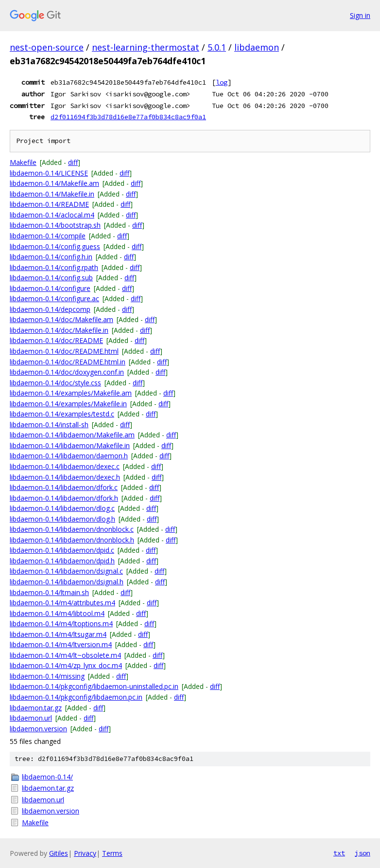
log (222, 82)
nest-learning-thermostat (146, 47)
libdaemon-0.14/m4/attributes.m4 (62, 603)
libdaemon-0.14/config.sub (51, 278)
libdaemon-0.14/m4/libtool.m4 (57, 613)
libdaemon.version (38, 729)
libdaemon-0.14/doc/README (56, 340)
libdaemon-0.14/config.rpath (54, 267)
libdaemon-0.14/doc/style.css (55, 383)
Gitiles (59, 853)
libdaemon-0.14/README (49, 204)
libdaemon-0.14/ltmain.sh (49, 592)
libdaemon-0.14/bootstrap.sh (55, 225)
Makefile (23, 162)
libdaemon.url (31, 718)
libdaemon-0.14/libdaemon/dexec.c (65, 466)
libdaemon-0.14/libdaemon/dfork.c (64, 487)
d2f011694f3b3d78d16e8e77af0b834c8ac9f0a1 (128, 117)
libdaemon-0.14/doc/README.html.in (68, 362)
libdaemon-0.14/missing (47, 676)
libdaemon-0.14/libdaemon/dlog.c (62, 508)
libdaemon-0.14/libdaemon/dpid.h (62, 561)
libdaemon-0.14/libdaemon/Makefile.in (70, 445)
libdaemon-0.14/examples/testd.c (62, 414)
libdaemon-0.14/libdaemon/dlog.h (62, 519)
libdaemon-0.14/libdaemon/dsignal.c (66, 571)
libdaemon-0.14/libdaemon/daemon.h (69, 456)
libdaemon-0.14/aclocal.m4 (52, 215)
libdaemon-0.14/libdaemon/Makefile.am (72, 435)
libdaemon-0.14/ (47, 777)
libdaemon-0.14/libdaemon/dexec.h (65, 477)
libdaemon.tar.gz (36, 708)
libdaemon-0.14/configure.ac (54, 298)
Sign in (360, 15)
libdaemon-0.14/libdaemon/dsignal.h (67, 582)
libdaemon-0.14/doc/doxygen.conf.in (67, 372)
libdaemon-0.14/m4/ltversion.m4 (61, 644)
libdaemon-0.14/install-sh (49, 425)
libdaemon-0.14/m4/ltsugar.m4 (58, 634)
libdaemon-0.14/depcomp (50, 309)
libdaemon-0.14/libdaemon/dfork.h (64, 498)
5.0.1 (217, 47)
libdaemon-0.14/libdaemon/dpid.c (62, 550)
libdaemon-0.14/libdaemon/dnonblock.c (72, 529)
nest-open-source (47, 47)
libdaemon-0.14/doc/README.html (64, 351)
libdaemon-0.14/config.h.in (51, 257)
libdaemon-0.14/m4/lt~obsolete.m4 (65, 655)
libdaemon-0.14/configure (50, 288)
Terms (112, 853)
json (363, 853)
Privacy (85, 853)
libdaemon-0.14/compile (48, 236)
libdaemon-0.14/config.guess (55, 246)
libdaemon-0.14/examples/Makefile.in (68, 404)
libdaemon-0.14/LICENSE (49, 173)
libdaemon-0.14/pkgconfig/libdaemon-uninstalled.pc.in (94, 686)
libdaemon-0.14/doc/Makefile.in (59, 330)
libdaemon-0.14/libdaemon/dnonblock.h (72, 540)
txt (339, 853)
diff (73, 162)
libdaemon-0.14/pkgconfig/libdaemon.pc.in (76, 697)
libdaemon (257, 47)
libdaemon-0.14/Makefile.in (52, 194)
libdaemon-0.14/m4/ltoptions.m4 (61, 624)
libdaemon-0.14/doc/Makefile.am (61, 319)
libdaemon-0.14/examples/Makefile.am (71, 393)
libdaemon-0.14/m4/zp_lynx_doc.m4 (66, 665)
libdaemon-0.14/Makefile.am (54, 183)
